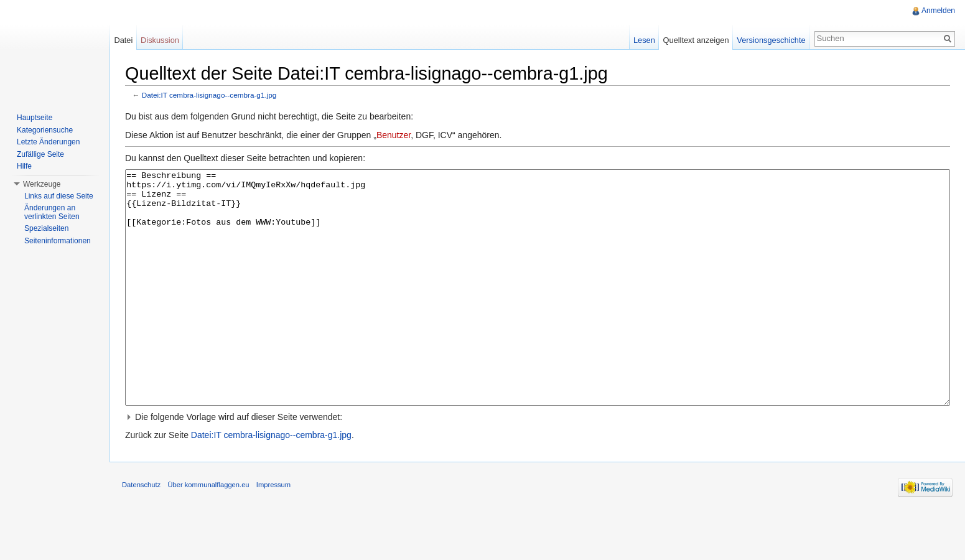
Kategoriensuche (45, 130)
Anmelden (938, 11)
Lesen (644, 40)
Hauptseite (35, 118)
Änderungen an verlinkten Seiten (52, 212)
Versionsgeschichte (771, 40)
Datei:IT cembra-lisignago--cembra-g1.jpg (209, 95)
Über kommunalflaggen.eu (208, 531)
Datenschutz (141, 531)
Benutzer (394, 135)
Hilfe (24, 166)
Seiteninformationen (58, 241)
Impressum (273, 531)
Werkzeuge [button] (42, 184)
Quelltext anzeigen (696, 40)
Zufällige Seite (40, 154)
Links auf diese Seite (59, 196)
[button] (538, 464)
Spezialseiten (46, 228)
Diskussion (160, 40)
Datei (123, 40)
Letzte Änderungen (48, 142)
